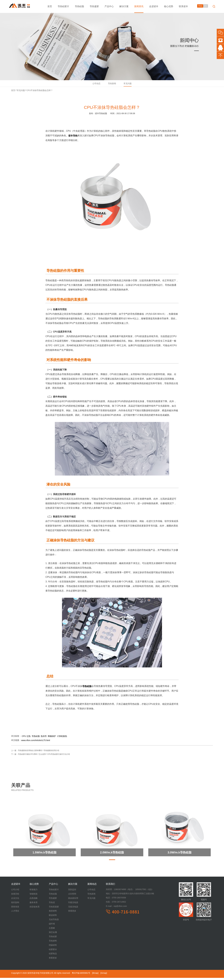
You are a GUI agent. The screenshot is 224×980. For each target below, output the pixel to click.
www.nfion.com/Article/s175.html (36, 743)
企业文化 (15, 901)
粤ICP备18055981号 (81, 975)
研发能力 (34, 892)
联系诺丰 (183, 6)
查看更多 (53, 960)
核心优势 (169, 6)
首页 (50, 6)
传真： (109, 904)
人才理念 (15, 913)
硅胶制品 (53, 956)
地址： (109, 896)
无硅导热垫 (54, 922)
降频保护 (52, 739)
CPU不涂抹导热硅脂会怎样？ (40, 93)
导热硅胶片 (63, 6)
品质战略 (34, 901)
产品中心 (109, 6)
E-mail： (110, 909)
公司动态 (94, 85)
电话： (109, 900)
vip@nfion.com (116, 909)
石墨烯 (52, 930)
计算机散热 (62, 739)
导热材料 (53, 943)
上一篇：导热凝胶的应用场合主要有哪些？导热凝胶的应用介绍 (35, 753)
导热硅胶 (53, 939)
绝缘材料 (53, 947)
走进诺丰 (154, 6)
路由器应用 (73, 901)
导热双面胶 (54, 909)
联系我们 (110, 887)
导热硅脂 (79, 6)
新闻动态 (92, 887)
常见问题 (130, 85)
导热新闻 (112, 85)
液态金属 (53, 935)
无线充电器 (73, 909)
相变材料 (53, 913)
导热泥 (52, 905)
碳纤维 (52, 926)
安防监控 (72, 892)
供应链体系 (35, 909)
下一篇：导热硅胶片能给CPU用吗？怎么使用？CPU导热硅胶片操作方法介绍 (40, 757)
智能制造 (34, 896)
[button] (112, 862)
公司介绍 (15, 892)
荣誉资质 (15, 909)
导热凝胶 (94, 6)
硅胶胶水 (53, 952)
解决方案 (124, 6)
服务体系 (34, 905)
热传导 (44, 739)
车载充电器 (73, 905)
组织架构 (15, 905)
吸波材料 (53, 918)
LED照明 (72, 896)
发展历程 (15, 896)
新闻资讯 (139, 6)
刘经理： (110, 892)
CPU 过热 (26, 739)
